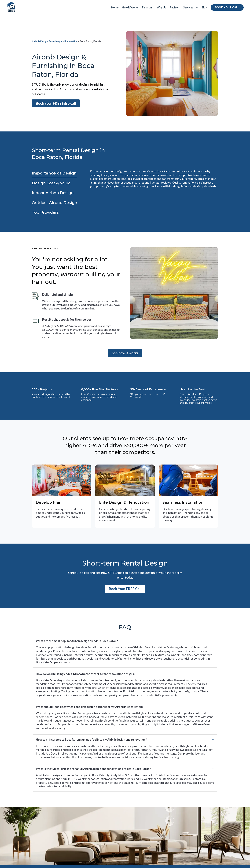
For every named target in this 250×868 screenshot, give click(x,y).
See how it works (125, 353)
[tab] (54, 173)
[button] (191, 7)
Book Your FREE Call (125, 589)
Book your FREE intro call (56, 103)
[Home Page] (11, 7)
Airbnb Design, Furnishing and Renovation (55, 41)
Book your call (227, 7)
